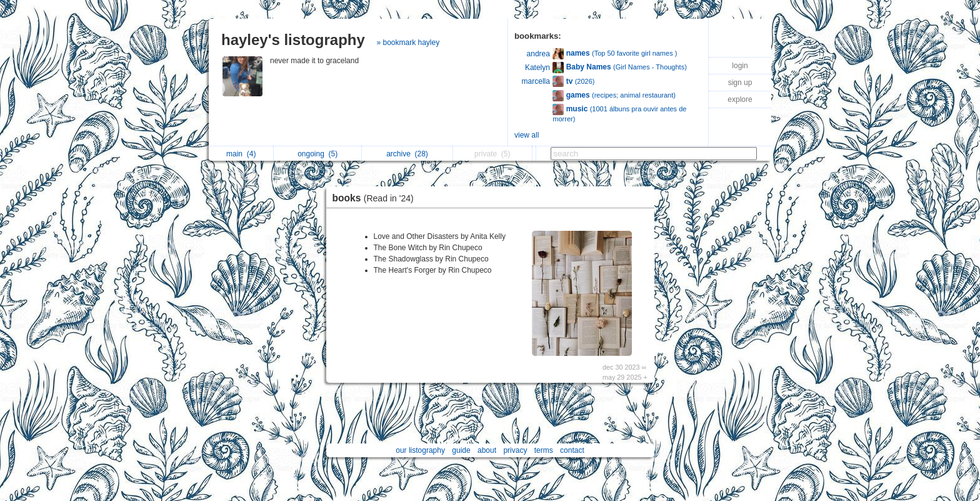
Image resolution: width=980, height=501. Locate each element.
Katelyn (537, 68)
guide (461, 450)
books (376, 198)
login (740, 66)
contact (572, 450)
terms (544, 450)
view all (527, 135)
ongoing (317, 154)
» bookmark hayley (408, 43)
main (241, 154)
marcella (536, 81)
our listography (420, 450)
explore (740, 99)
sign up (740, 83)
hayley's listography (293, 40)
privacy (515, 450)
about (487, 450)
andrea (538, 54)
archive (407, 154)
